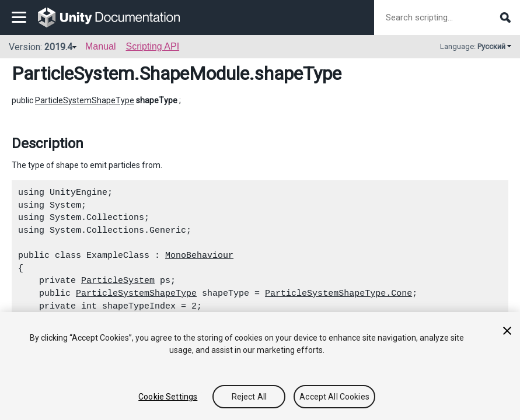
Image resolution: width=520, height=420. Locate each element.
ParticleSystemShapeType (85, 100)
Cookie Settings (168, 397)
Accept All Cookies (334, 397)
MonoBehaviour (199, 256)
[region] (260, 366)
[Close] (507, 331)
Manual (100, 46)
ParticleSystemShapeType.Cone (338, 293)
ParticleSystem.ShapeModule (130, 73)
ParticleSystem (118, 281)
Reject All (249, 397)
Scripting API (152, 46)
